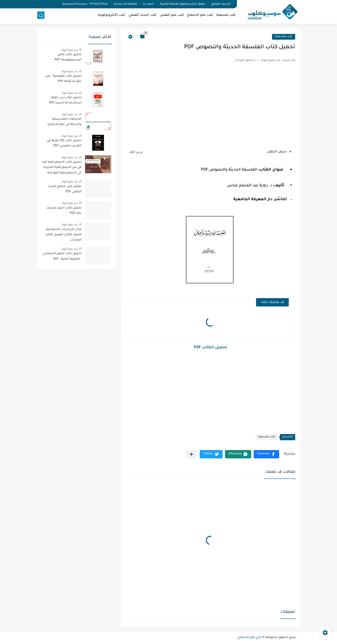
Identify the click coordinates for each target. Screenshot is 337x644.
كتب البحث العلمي (142, 16)
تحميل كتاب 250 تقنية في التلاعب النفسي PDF (64, 143)
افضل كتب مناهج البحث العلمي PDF (65, 189)
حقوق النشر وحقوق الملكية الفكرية (183, 4)
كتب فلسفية (226, 16)
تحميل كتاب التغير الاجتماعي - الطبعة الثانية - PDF (62, 256)
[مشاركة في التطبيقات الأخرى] (191, 454)
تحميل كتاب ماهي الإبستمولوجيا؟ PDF (68, 57)
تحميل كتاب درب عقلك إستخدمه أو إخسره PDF (65, 100)
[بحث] (41, 16)
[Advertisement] (210, 108)
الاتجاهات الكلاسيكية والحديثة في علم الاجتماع (64, 122)
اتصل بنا (148, 4)
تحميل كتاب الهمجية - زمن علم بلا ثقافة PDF (63, 79)
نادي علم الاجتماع (250, 638)
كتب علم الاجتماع (200, 16)
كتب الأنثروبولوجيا (111, 16)
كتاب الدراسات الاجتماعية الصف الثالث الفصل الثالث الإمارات (63, 235)
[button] (266, 454)
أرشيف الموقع (221, 4)
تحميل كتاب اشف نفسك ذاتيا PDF (64, 211)
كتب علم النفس (172, 16)
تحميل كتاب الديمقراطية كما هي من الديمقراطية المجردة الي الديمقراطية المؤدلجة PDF (62, 168)
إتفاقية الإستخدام (125, 4)
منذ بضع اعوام (70, 50)
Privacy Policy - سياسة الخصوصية (85, 4)
